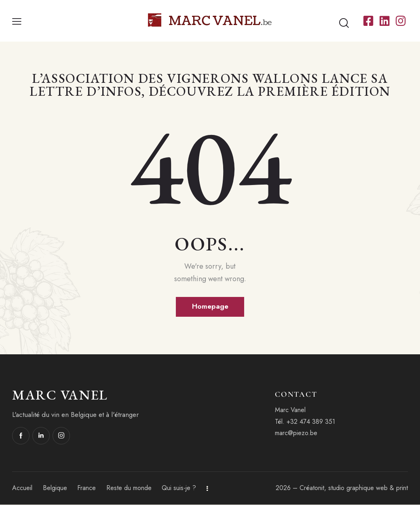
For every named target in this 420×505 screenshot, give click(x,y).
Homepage (210, 307)
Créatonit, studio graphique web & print (354, 488)
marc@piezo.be (296, 433)
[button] (17, 21)
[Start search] (344, 23)
